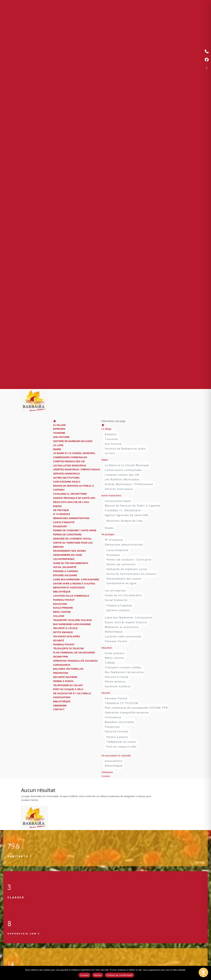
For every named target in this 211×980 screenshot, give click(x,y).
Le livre (58, 445)
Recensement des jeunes (70, 551)
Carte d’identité (64, 522)
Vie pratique (108, 534)
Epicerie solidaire (65, 575)
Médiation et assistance (69, 588)
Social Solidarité (65, 567)
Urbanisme (107, 772)
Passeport (60, 526)
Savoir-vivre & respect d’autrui (74, 584)
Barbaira (59, 429)
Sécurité (106, 693)
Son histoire (61, 437)
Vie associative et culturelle (72, 693)
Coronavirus (62, 665)
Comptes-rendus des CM (69, 461)
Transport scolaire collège (72, 620)
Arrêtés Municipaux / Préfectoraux (77, 470)
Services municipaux (66, 474)
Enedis (57, 506)
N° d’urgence (62, 514)
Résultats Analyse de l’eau (71, 502)
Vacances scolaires (67, 636)
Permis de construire (67, 535)
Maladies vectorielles (68, 669)
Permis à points (63, 681)
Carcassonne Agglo (67, 482)
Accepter (84, 975)
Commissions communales (70, 457)
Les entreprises (64, 559)
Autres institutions (111, 495)
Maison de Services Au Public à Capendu (133, 506)
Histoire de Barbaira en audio (73, 441)
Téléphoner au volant (68, 685)
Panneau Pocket (64, 600)
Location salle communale (71, 596)
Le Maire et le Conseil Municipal (74, 453)
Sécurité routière (65, 677)
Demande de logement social (72, 539)
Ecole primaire (63, 608)
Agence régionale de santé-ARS (74, 498)
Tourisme (59, 433)
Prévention (61, 673)
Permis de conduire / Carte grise (75, 530)
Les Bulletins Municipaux (70, 466)
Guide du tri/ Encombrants (71, 563)
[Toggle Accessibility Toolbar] (203, 972)
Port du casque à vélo (68, 689)
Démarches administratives (71, 518)
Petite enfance (63, 632)
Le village (106, 429)
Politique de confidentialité (120, 975)
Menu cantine (62, 612)
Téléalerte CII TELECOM (68, 648)
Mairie (105, 460)
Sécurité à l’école (65, 628)
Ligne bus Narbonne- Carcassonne (76, 579)
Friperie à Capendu (66, 571)
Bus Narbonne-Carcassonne (72, 624)
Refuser (98, 975)
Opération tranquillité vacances (75, 661)
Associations (62, 697)
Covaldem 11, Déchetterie (70, 494)
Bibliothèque (62, 592)
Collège (59, 616)
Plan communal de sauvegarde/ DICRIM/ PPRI (137, 708)
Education (107, 648)
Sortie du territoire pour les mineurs (132, 574)
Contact (59, 709)
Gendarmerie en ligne (68, 555)
